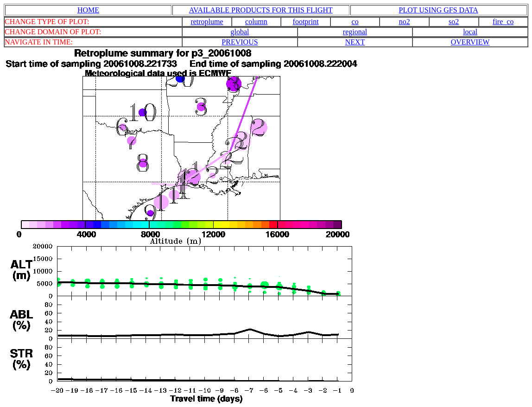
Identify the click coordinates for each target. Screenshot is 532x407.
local (470, 32)
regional (355, 32)
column (256, 22)
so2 (454, 22)
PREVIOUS (240, 42)
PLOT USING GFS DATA (439, 10)
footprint (306, 22)
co (355, 22)
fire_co (503, 22)
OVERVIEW (470, 42)
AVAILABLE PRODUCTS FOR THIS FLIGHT (261, 10)
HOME (88, 10)
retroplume (207, 22)
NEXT (355, 42)
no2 (405, 22)
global (240, 32)
